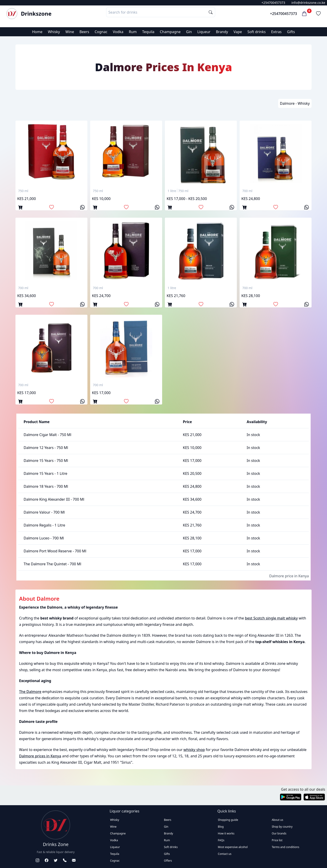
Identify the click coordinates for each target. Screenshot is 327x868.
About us (277, 820)
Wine (70, 32)
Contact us (225, 854)
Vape (238, 32)
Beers (84, 32)
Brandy (222, 32)
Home (37, 32)
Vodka (118, 32)
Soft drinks (256, 32)
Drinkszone (36, 14)
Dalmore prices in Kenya (40, 756)
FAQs (221, 840)
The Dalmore (30, 692)
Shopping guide (228, 820)
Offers (168, 861)
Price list (277, 840)
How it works (226, 833)
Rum (133, 32)
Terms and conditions (286, 847)
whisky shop (194, 750)
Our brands (279, 833)
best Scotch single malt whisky (271, 618)
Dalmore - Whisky (295, 103)
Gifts (291, 32)
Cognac (101, 32)
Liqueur (204, 32)
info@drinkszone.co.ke (308, 3)
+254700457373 (273, 3)
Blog (221, 827)
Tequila (148, 32)
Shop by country (282, 827)
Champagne (170, 32)
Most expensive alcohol (233, 847)
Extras (276, 32)
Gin (189, 32)
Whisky (54, 32)
